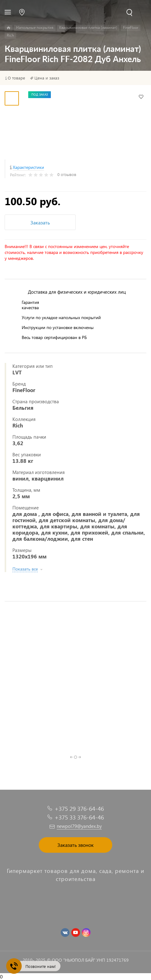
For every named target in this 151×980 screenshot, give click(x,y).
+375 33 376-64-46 (79, 817)
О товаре (16, 78)
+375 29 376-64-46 (79, 808)
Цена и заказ (47, 78)
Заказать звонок (75, 845)
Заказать (40, 222)
